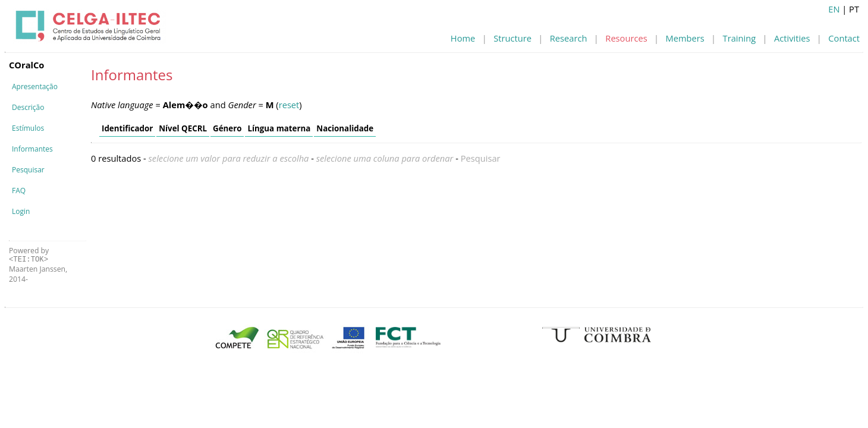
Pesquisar (28, 170)
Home (463, 38)
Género (227, 128)
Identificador (127, 128)
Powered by (29, 255)
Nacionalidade (345, 128)
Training (740, 38)
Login (21, 211)
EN (834, 9)
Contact (844, 38)
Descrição (28, 107)
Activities (792, 38)
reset (289, 105)
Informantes (32, 149)
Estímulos (28, 128)
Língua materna (279, 128)
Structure (512, 38)
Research (569, 38)
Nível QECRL (183, 128)
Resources (626, 38)
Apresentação (35, 86)
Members (685, 38)
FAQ (19, 191)
